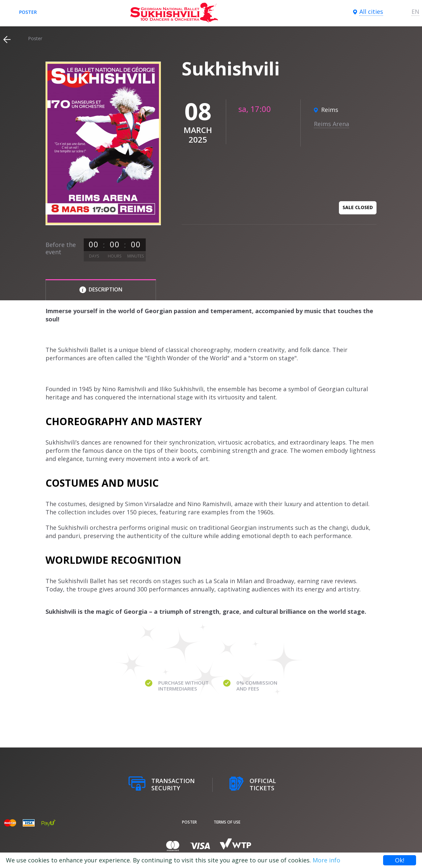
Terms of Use (227, 822)
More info (326, 860)
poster (28, 12)
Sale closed (358, 207)
